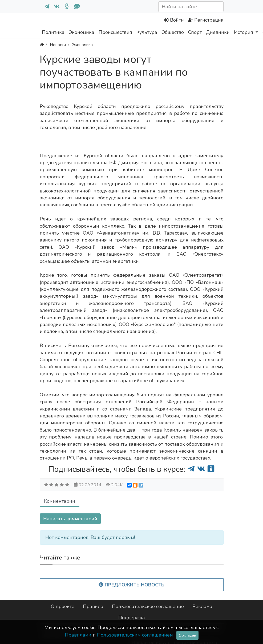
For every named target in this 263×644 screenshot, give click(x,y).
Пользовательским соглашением (135, 635)
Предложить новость (131, 585)
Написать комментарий (70, 519)
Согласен (187, 635)
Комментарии (60, 501)
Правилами (78, 635)
